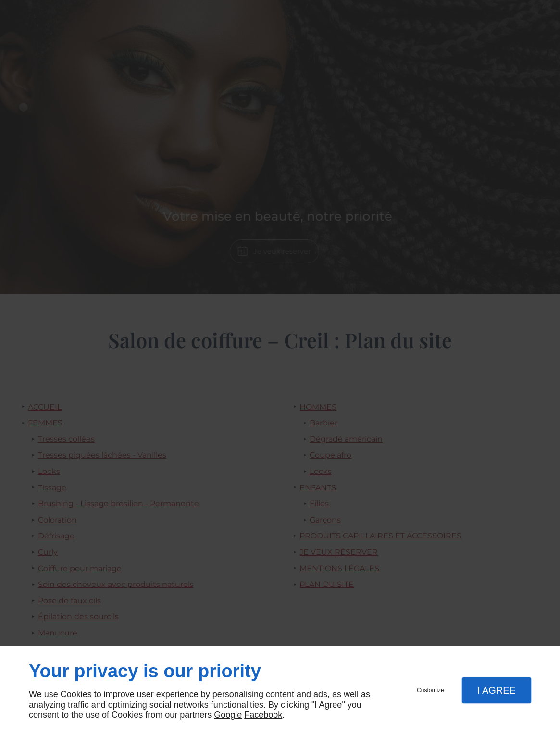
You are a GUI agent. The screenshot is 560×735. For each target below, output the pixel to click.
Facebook (263, 715)
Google (228, 715)
